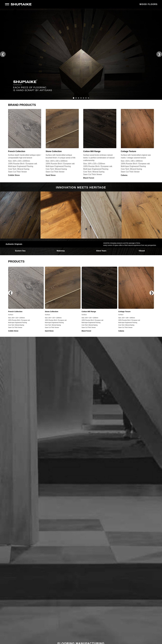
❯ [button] (159, 54)
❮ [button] (3, 54)
